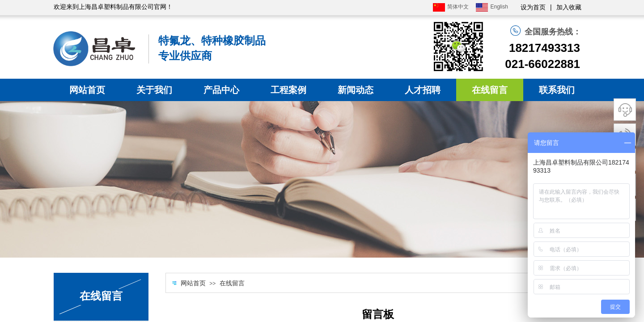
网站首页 (87, 90)
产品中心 (221, 90)
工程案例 (288, 90)
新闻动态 (356, 90)
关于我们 (154, 90)
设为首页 (533, 7)
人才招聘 (423, 90)
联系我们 (557, 90)
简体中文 (451, 7)
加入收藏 (569, 7)
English (492, 7)
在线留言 (490, 90)
